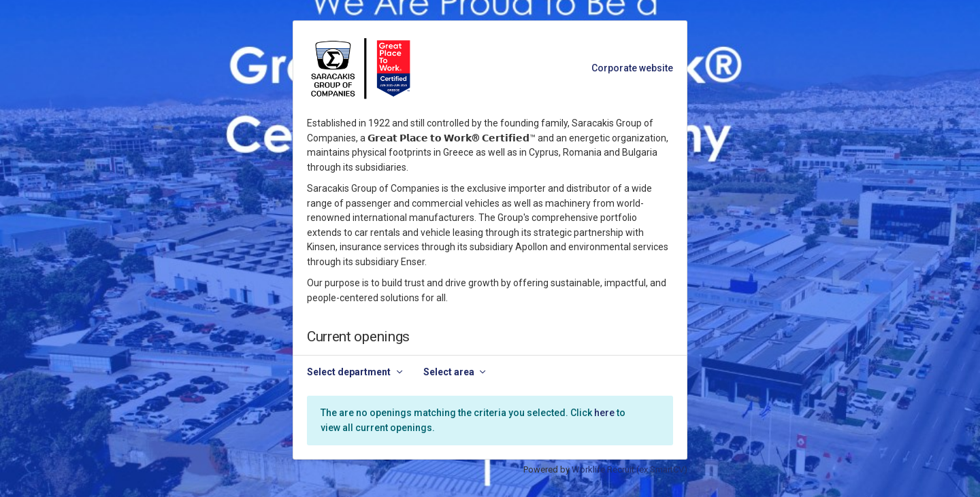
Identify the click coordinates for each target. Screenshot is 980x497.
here (604, 413)
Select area (449, 372)
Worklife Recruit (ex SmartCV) (630, 469)
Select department (349, 372)
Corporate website (632, 68)
